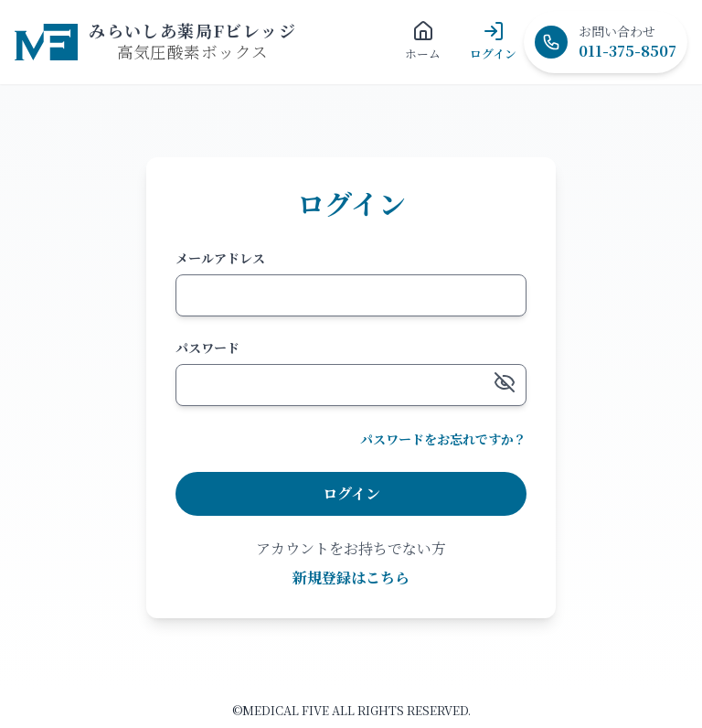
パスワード (207, 348)
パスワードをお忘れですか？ (443, 439)
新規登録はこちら (351, 578)
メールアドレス (220, 258)
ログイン (351, 493)
